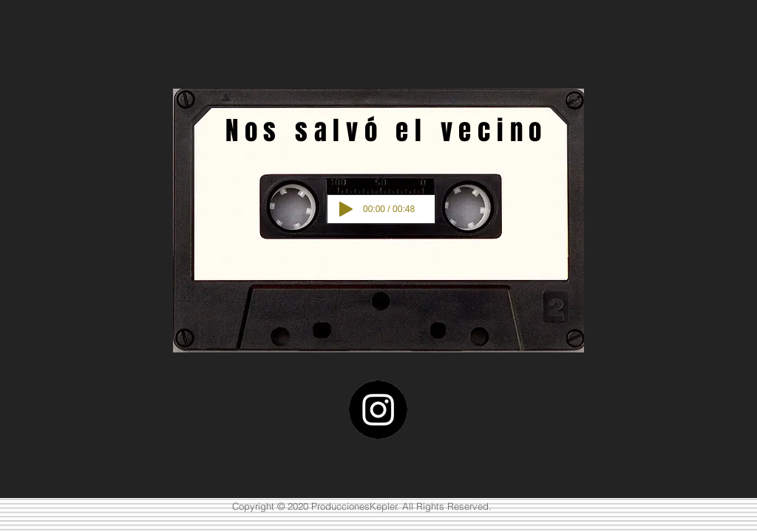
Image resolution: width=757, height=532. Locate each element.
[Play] (346, 209)
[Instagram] (378, 410)
